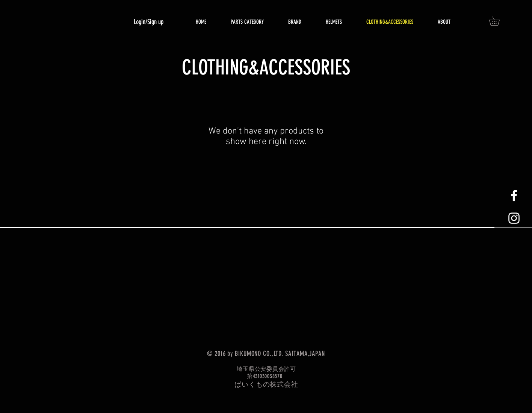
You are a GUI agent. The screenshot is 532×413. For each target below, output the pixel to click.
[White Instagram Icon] (514, 218)
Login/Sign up (149, 22)
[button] (499, 21)
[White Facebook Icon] (514, 196)
